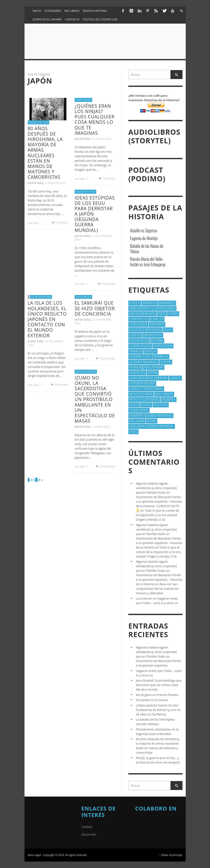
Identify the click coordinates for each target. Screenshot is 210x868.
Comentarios (105, 358)
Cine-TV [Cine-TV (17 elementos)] (157, 319)
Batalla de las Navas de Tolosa (147, 249)
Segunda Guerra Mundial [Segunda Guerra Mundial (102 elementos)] (152, 426)
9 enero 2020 (101, 427)
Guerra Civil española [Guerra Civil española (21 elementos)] (149, 356)
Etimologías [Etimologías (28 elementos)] (140, 346)
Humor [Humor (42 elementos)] (135, 367)
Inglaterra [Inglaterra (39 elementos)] (154, 367)
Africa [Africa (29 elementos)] (135, 303)
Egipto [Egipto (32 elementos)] (135, 335)
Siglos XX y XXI (39, 122)
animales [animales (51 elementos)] (167, 303)
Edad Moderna (41, 297)
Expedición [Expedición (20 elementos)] (163, 346)
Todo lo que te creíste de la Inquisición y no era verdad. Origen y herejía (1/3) (158, 515)
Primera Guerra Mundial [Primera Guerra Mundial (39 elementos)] (151, 415)
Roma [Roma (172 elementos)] (152, 421)
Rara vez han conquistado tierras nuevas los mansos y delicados (157, 589)
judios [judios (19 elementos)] (175, 378)
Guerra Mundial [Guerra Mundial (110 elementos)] (144, 362)
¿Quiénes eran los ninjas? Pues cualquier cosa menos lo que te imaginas (95, 119)
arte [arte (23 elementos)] (162, 314)
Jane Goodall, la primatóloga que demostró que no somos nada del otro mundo (159, 685)
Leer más (35, 223)
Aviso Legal (34, 855)
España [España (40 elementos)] (157, 340)
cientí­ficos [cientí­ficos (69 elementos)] (139, 319)
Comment (60, 223)
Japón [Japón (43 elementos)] (153, 373)
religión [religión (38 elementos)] (137, 421)
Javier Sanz (36, 183)
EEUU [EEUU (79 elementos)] (168, 330)
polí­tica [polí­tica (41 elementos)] (161, 405)
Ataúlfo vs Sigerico (144, 230)
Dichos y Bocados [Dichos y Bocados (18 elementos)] (145, 330)
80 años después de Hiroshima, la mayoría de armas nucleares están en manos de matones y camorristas (45, 153)
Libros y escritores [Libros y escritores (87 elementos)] (146, 389)
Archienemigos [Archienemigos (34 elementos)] (143, 314)
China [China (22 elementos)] (173, 314)
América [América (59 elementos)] (150, 303)
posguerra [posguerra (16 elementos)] (139, 410)
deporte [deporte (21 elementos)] (157, 324)
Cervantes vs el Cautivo (152, 700)
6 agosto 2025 (55, 183)
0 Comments (106, 284)
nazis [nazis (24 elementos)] (134, 405)
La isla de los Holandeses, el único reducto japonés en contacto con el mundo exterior (47, 319)
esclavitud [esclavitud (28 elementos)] (139, 340)
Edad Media (83, 100)
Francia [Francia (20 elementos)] (136, 351)
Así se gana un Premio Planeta (157, 695)
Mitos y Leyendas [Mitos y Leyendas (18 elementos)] (144, 399)
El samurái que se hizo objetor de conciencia (95, 308)
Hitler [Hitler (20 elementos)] (166, 362)
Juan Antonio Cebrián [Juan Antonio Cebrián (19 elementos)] (148, 378)
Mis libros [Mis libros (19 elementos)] (164, 394)
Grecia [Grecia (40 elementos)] (151, 351)
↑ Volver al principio (171, 855)
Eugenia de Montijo (144, 238)
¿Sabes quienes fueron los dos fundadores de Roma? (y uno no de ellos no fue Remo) (158, 710)
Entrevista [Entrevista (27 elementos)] (153, 335)
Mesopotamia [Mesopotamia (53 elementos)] (141, 394)
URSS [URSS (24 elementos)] (133, 432)
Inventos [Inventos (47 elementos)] (137, 373)
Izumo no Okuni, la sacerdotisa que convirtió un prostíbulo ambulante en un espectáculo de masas (95, 399)
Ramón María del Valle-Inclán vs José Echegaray (148, 262)
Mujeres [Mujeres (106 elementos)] (169, 399)
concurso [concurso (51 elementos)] (138, 324)
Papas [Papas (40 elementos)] (146, 405)
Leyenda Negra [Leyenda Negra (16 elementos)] (142, 383)
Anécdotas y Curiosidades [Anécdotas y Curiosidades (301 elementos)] (152, 308)
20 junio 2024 (102, 139)
